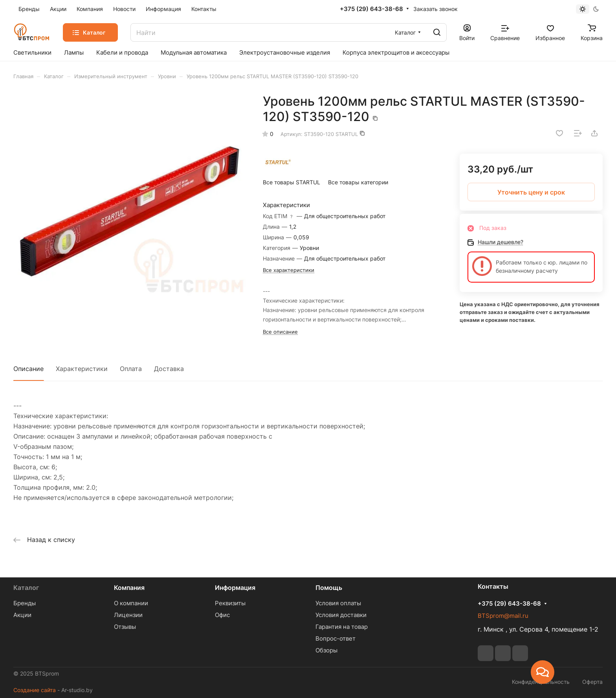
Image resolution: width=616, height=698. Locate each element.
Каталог (26, 588)
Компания (129, 588)
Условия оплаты (338, 603)
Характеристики (82, 369)
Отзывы (125, 627)
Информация (235, 588)
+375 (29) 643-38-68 (371, 9)
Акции (22, 615)
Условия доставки (341, 615)
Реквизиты (230, 603)
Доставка (169, 369)
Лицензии (128, 615)
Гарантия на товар (342, 627)
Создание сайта (35, 690)
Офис (222, 615)
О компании (131, 603)
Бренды (25, 603)
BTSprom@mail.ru (503, 616)
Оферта (592, 682)
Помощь (329, 588)
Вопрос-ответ (335, 638)
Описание (28, 369)
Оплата (131, 369)
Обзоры (326, 650)
